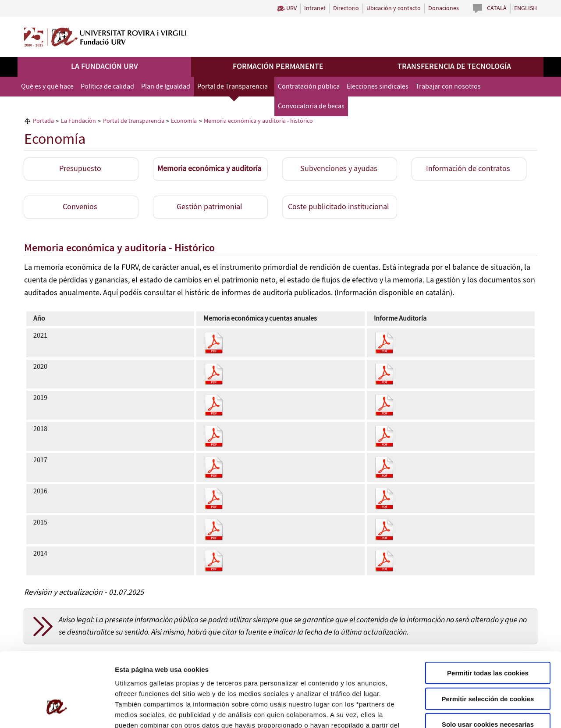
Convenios (80, 207)
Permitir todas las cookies (488, 612)
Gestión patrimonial (209, 207)
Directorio (346, 8)
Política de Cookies (351, 675)
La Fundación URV (105, 67)
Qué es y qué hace (47, 87)
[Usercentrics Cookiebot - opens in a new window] (57, 711)
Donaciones (444, 8)
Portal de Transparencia (233, 87)
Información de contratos (468, 169)
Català (497, 8)
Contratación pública (309, 87)
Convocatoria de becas (311, 106)
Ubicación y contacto (394, 8)
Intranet (315, 8)
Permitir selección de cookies (488, 638)
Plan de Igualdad (166, 87)
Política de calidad (107, 87)
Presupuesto (80, 169)
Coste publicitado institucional (339, 207)
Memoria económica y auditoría (209, 169)
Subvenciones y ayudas (339, 169)
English (525, 8)
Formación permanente (278, 67)
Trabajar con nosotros (448, 87)
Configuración (468, 711)
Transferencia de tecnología (454, 67)
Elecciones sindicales (378, 87)
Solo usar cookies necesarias (488, 664)
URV (291, 8)
